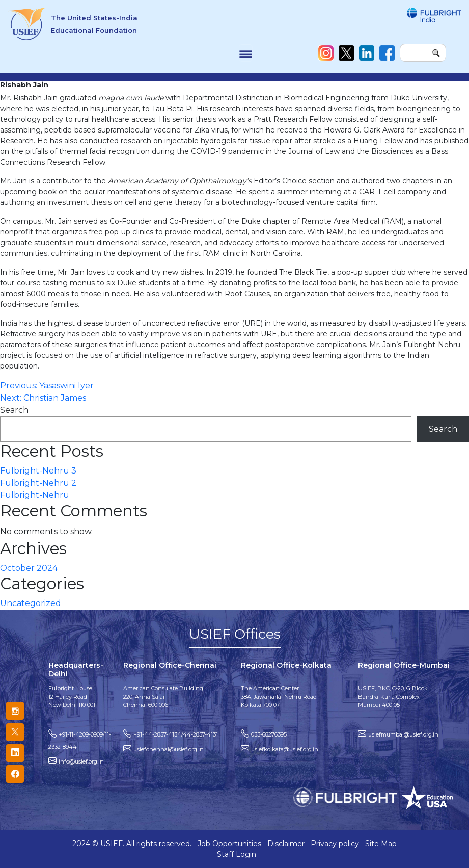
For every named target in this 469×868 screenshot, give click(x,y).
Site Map (381, 844)
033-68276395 (269, 734)
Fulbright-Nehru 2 (38, 483)
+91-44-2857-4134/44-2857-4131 (176, 734)
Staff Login (237, 854)
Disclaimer (286, 844)
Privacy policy (335, 844)
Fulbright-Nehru (35, 495)
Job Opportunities (229, 844)
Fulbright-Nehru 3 (38, 471)
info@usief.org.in (81, 761)
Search (14, 410)
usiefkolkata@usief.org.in (285, 749)
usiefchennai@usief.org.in (169, 749)
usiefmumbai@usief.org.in (403, 734)
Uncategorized (31, 603)
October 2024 (29, 568)
